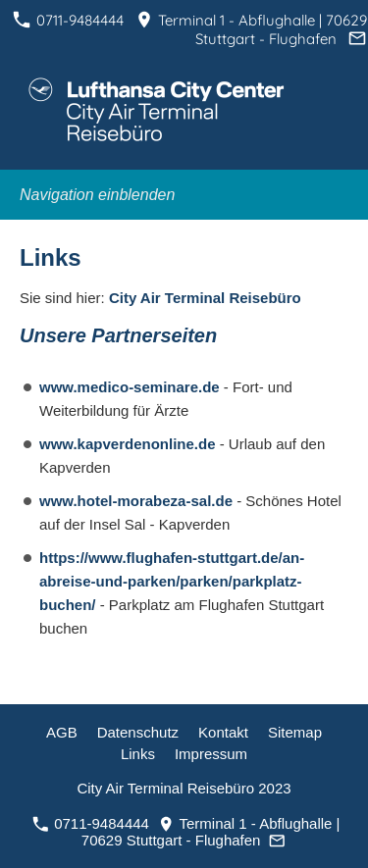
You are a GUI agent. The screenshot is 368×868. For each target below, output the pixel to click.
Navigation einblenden (97, 195)
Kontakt (223, 732)
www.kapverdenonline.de (130, 444)
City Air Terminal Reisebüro (205, 298)
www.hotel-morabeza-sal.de (138, 501)
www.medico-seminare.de (131, 387)
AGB (62, 732)
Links (138, 754)
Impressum (211, 754)
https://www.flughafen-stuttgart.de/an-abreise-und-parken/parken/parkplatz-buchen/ (172, 581)
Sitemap (295, 732)
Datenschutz (138, 732)
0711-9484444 (68, 20)
